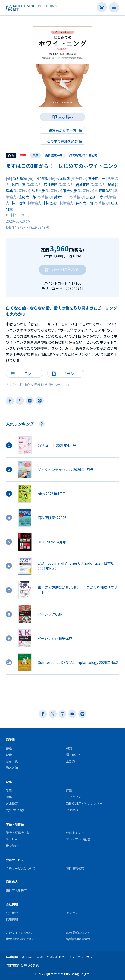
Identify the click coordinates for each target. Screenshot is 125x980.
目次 (28, 374)
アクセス (72, 913)
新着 (9, 790)
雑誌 (69, 748)
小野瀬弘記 (104, 191)
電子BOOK (73, 754)
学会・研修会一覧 (18, 832)
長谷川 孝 (95, 197)
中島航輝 (41, 178)
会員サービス (15, 860)
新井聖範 (20, 178)
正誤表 (71, 761)
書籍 (35, 155)
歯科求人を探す (16, 890)
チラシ (69, 374)
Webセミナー (75, 832)
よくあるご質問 (32, 957)
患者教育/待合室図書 (83, 155)
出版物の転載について (21, 939)
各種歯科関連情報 (78, 939)
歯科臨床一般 (54, 155)
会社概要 (12, 913)
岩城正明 (83, 185)
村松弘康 (51, 203)
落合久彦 (70, 191)
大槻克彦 (38, 191)
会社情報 (12, 904)
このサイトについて (19, 932)
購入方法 (12, 767)
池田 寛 (19, 185)
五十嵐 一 (97, 178)
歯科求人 (12, 881)
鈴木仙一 (61, 197)
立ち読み (65, 117)
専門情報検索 (75, 868)
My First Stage (15, 810)
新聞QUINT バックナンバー (84, 803)
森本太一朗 (84, 203)
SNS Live (12, 839)
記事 (9, 782)
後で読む (72, 810)
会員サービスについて (21, 868)
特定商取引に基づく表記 (22, 965)
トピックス (74, 797)
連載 (69, 790)
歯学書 (10, 740)
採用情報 (12, 919)
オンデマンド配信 (78, 839)
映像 (9, 754)
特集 (9, 797)
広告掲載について (78, 932)
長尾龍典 (63, 178)
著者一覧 (12, 761)
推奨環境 (12, 957)
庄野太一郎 (27, 197)
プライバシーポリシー (83, 957)
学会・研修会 (15, 824)
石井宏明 (51, 185)
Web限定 (12, 803)
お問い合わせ (56, 957)
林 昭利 (19, 203)
